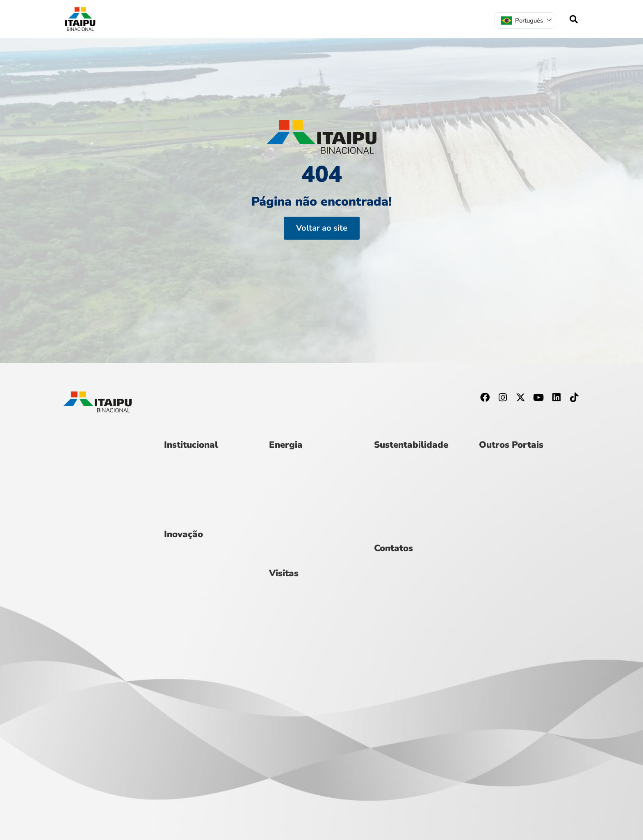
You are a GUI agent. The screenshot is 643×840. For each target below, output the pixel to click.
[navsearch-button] (574, 19)
